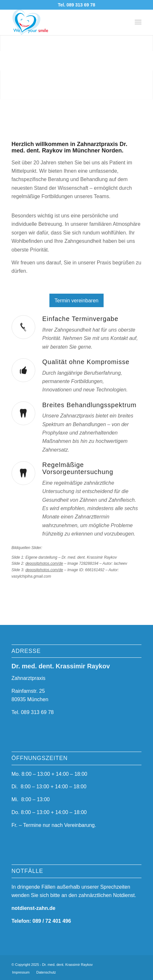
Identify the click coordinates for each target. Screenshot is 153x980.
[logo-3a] (64, 22)
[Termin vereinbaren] (76, 300)
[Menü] (138, 22)
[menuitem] (138, 22)
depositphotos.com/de (44, 563)
